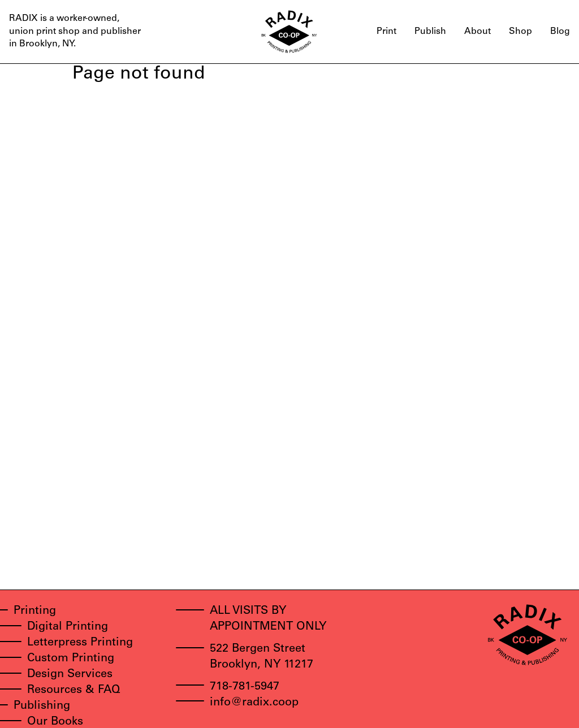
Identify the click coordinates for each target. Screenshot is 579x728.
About (478, 32)
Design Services (70, 675)
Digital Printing (68, 627)
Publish (430, 32)
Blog (560, 32)
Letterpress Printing (80, 643)
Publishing (42, 707)
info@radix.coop (254, 703)
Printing (35, 612)
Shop (520, 32)
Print (386, 32)
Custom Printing (71, 659)
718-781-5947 (245, 687)
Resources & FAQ (74, 691)
